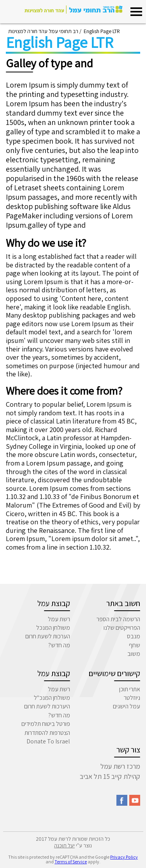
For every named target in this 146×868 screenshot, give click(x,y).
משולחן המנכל (53, 628)
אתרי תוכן (130, 689)
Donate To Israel (48, 741)
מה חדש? (59, 645)
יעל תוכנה (64, 845)
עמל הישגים (127, 706)
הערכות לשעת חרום (48, 636)
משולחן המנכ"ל (52, 698)
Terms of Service (71, 862)
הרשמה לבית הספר (118, 619)
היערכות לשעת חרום (47, 706)
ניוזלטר (132, 698)
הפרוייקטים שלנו (122, 628)
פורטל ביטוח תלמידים (46, 724)
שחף (135, 645)
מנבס (134, 636)
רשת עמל (59, 619)
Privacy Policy (124, 857)
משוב (134, 654)
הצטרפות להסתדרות (47, 733)
